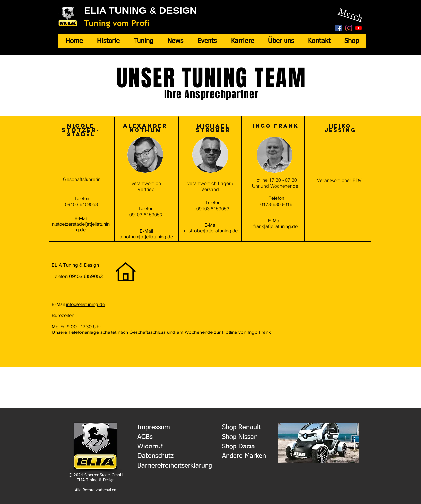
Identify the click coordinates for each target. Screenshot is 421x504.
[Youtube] (359, 28)
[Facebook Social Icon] (339, 28)
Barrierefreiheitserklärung (175, 466)
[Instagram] (349, 28)
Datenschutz (156, 456)
